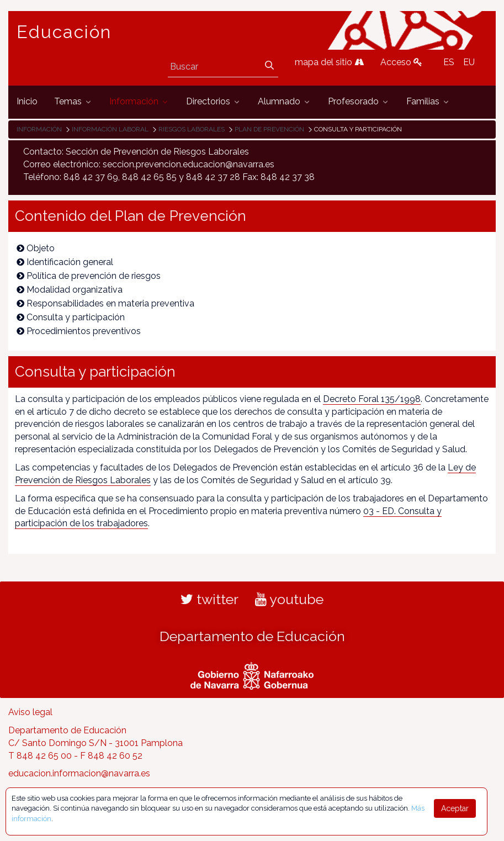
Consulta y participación (71, 317)
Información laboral (110, 129)
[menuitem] (27, 102)
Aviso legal (30, 712)
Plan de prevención (269, 129)
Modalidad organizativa (70, 290)
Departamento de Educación (252, 636)
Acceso (401, 62)
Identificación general (65, 262)
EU (469, 62)
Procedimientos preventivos (79, 331)
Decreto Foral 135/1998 (372, 399)
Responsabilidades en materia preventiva (105, 303)
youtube (289, 599)
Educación (64, 32)
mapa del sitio (329, 62)
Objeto (36, 248)
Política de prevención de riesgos (89, 276)
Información (39, 129)
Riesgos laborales (192, 129)
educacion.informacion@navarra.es (79, 773)
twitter (209, 599)
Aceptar (455, 808)
